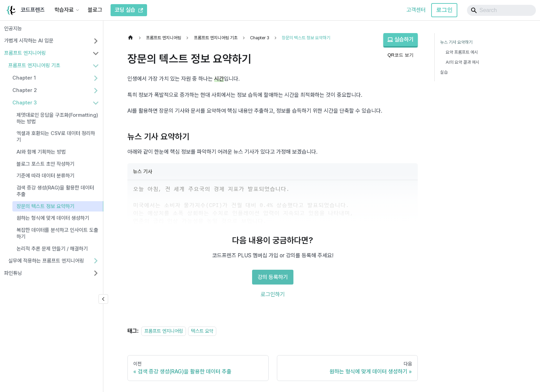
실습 (444, 72)
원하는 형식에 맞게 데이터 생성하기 (53, 218)
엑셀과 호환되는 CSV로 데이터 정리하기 (56, 137)
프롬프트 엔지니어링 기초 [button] (34, 65)
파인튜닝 (13, 273)
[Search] (501, 10)
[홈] (132, 38)
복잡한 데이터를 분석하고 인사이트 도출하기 (57, 233)
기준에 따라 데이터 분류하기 (45, 176)
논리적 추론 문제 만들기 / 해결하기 (52, 249)
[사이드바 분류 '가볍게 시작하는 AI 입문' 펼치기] (96, 41)
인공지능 (13, 29)
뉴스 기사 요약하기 (456, 42)
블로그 (95, 10)
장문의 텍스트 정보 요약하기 (45, 206)
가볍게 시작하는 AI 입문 (29, 41)
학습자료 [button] (64, 10)
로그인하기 (273, 294)
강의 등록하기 (273, 277)
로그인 (444, 10)
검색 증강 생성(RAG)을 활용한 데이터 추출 (55, 191)
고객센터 (416, 10)
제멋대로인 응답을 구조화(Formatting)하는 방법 (57, 118)
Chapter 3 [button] (25, 103)
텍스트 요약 (202, 331)
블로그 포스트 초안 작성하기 (45, 164)
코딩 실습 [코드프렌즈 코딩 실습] (129, 10)
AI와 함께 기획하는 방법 (41, 152)
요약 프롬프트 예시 (462, 52)
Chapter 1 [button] (24, 78)
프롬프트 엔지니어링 (25, 53)
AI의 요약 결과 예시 (463, 62)
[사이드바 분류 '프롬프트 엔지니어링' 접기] (96, 53)
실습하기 (401, 39)
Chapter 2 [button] (25, 90)
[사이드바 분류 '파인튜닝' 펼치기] (96, 273)
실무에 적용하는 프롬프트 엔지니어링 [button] (46, 261)
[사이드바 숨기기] (103, 299)
